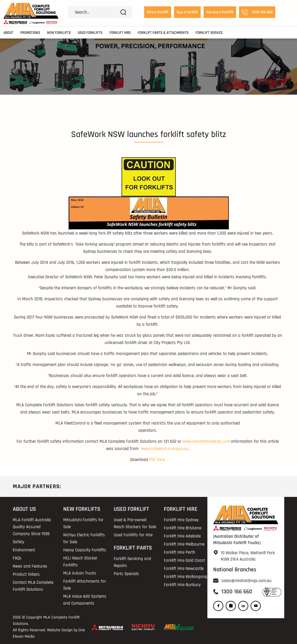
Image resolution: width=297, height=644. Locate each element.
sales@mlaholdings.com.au (246, 581)
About (8, 33)
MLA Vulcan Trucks (80, 573)
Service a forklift (220, 12)
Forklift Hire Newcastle (184, 569)
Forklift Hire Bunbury (182, 585)
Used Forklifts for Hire (133, 535)
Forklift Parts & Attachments (163, 33)
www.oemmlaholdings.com (206, 441)
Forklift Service (209, 33)
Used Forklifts (90, 33)
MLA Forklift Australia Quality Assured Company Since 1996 (32, 527)
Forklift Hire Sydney (181, 520)
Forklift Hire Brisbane (183, 528)
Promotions (30, 33)
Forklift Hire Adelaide (182, 536)
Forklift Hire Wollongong (185, 577)
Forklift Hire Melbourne (184, 544)
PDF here (157, 460)
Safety (19, 542)
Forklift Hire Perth (180, 552)
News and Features (30, 566)
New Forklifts (59, 33)
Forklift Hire (120, 33)
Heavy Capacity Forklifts (85, 550)
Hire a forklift (158, 12)
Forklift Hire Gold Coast (184, 560)
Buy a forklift (187, 12)
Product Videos (26, 574)
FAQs (17, 558)
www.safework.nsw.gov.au (164, 449)
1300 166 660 (257, 12)
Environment (24, 550)
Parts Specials (126, 574)
